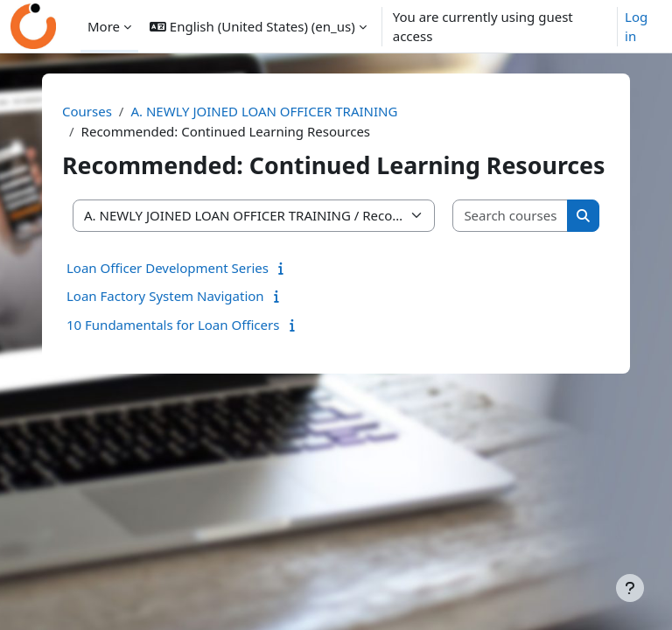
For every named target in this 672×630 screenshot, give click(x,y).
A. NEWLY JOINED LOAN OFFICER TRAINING (264, 111)
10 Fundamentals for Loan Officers (173, 325)
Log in (636, 27)
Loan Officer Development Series (168, 268)
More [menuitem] (104, 26)
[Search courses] (511, 216)
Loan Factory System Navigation (165, 296)
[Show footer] (630, 588)
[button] (258, 26)
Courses (87, 111)
